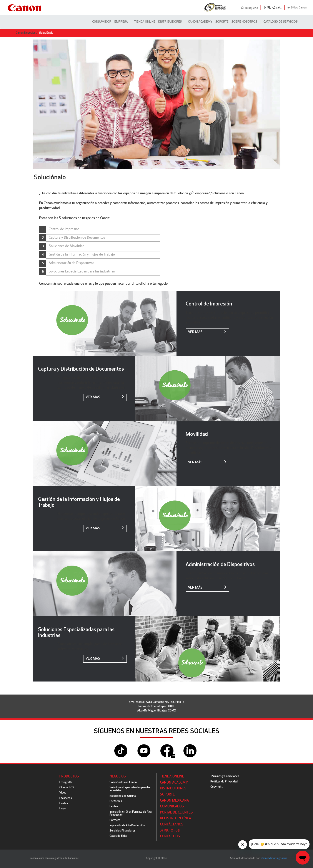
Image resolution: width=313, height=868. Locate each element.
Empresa (121, 22)
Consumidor (102, 22)
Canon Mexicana (174, 801)
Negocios (118, 777)
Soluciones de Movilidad (67, 246)
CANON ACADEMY (200, 22)
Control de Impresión (64, 229)
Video (63, 793)
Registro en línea (176, 818)
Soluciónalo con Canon (123, 782)
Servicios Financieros (122, 831)
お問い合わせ (273, 8)
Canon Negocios (26, 33)
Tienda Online (145, 22)
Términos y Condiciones (225, 776)
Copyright (216, 787)
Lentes (64, 803)
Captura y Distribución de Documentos (77, 238)
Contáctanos (172, 825)
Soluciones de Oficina (123, 796)
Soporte (222, 22)
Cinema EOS (67, 788)
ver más (207, 332)
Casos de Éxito (118, 836)
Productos (69, 777)
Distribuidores (170, 22)
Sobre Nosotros (244, 22)
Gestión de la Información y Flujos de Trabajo (82, 255)
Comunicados (172, 807)
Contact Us (170, 837)
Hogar (63, 809)
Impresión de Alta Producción (127, 826)
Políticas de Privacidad (224, 782)
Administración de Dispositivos (71, 263)
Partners (115, 820)
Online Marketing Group (274, 858)
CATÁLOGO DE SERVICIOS (281, 22)
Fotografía (66, 782)
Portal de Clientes (176, 813)
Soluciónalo (46, 33)
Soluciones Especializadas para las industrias (82, 272)
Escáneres (66, 798)
